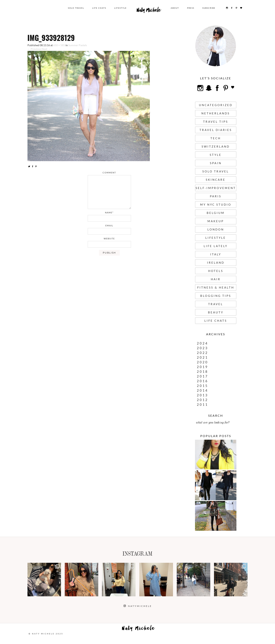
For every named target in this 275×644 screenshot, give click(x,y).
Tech (216, 138)
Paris (216, 196)
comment (109, 173)
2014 (203, 390)
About (175, 8)
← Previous (34, 49)
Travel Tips (216, 122)
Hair (216, 279)
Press (191, 8)
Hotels (216, 271)
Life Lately (216, 246)
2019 (203, 367)
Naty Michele (149, 11)
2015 (203, 386)
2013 (203, 395)
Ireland (216, 263)
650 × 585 (59, 45)
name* (109, 212)
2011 (203, 405)
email (109, 226)
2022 (203, 353)
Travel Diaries (216, 130)
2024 (203, 343)
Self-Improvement (216, 188)
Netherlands (216, 113)
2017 (203, 376)
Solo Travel (76, 8)
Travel (216, 304)
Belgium (216, 213)
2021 (203, 357)
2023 (203, 348)
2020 (203, 362)
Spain (216, 163)
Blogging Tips (216, 296)
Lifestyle (120, 8)
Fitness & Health (216, 287)
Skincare (216, 180)
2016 (203, 381)
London (216, 229)
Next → (46, 49)
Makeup (216, 221)
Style (216, 155)
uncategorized (216, 105)
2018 (203, 372)
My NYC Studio (216, 204)
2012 (203, 400)
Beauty (216, 312)
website (109, 239)
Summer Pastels (78, 45)
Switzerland (216, 146)
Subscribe (209, 8)
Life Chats (99, 8)
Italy (216, 254)
